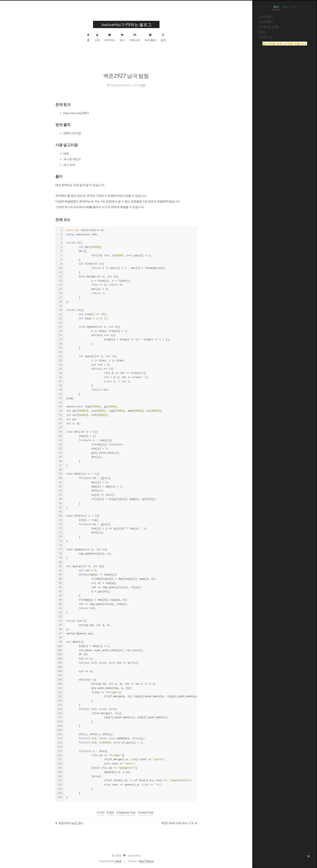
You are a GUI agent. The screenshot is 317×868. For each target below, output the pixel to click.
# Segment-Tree (158, 811)
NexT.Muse (179, 861)
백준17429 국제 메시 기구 (211, 822)
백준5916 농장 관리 (102, 822)
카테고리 (167, 38)
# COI (133, 811)
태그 (155, 38)
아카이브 (142, 38)
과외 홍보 (183, 38)
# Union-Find (178, 811)
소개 (130, 38)
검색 (195, 38)
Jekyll (150, 861)
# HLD (143, 811)
